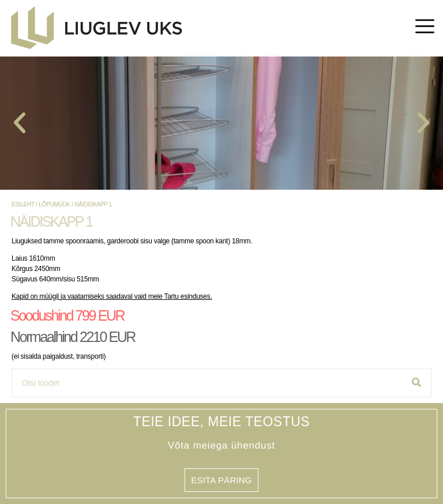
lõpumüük (55, 204)
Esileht (23, 204)
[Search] (416, 383)
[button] (20, 123)
